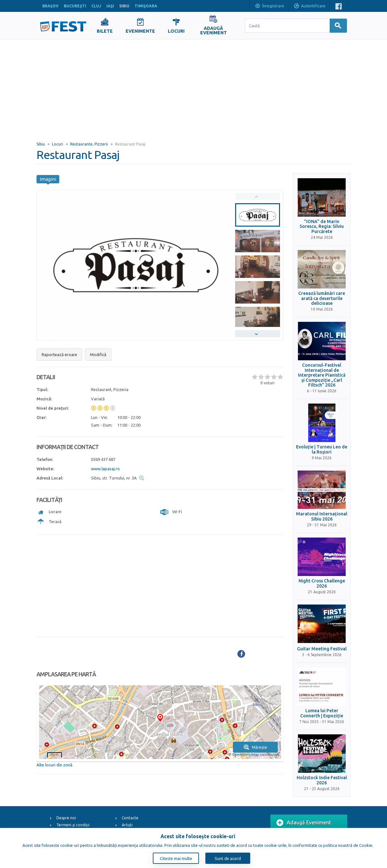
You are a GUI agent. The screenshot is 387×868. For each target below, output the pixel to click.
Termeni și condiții (73, 825)
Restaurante (81, 144)
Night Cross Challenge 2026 (322, 583)
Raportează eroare (59, 355)
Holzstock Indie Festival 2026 (322, 780)
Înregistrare (269, 6)
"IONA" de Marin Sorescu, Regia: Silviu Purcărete (322, 227)
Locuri (58, 144)
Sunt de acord (228, 858)
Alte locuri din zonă (54, 765)
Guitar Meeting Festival (322, 649)
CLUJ (96, 6)
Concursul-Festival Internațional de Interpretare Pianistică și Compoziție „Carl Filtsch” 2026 (322, 375)
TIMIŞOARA (146, 6)
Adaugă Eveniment (304, 823)
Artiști (127, 825)
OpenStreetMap (246, 755)
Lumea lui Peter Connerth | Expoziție (322, 713)
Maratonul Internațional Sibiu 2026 (322, 516)
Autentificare (309, 6)
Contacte (130, 818)
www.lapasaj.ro (105, 469)
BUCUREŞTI (75, 6)
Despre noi (66, 818)
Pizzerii (101, 144)
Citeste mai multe (176, 858)
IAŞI (110, 6)
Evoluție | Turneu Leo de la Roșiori (322, 449)
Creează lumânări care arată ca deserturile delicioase (322, 298)
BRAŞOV (50, 6)
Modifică (98, 355)
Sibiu (41, 144)
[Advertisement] (193, 88)
